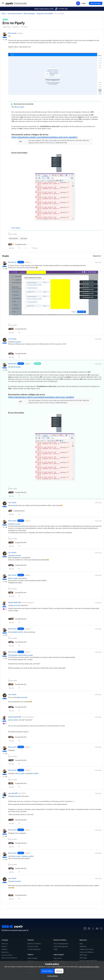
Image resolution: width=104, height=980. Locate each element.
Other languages (29, 13)
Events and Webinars (87, 952)
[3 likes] (17, 354)
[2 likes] (16, 511)
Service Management (61, 946)
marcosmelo (12, 33)
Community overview (15, 13)
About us (5, 944)
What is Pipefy (32, 958)
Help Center (58, 958)
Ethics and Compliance (9, 958)
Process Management (61, 944)
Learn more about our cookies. (89, 967)
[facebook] (89, 929)
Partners (4, 949)
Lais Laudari (12, 339)
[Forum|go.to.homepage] (20, 3)
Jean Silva (12, 793)
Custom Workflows (34, 949)
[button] (3, 4)
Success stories (7, 955)
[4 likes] (17, 329)
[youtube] (97, 929)
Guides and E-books (86, 949)
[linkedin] (85, 929)
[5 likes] (17, 244)
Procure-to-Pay (33, 946)
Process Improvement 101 (88, 961)
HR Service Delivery (34, 944)
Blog (81, 944)
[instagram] (101, 929)
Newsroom (5, 952)
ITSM (55, 949)
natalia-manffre (14, 602)
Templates (83, 946)
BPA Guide (83, 958)
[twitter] (93, 929)
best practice (14, 238)
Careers (4, 946)
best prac (24, 238)
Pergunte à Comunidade (45, 13)
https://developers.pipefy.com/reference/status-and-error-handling (44, 137)
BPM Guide (83, 955)
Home (4, 13)
